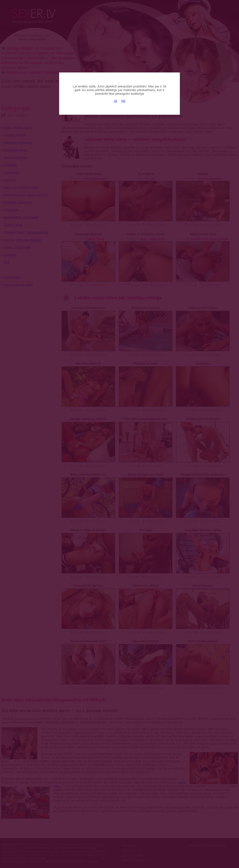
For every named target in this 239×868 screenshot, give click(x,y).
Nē (123, 101)
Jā (115, 101)
